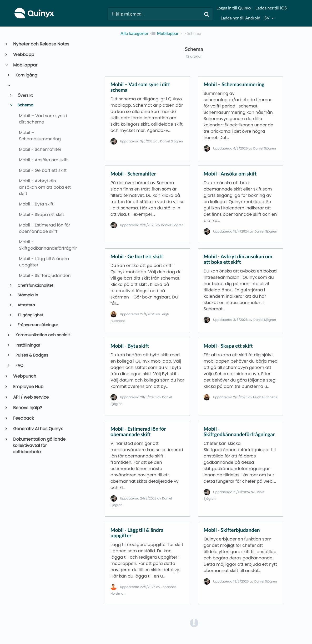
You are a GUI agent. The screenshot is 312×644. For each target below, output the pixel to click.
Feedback (23, 418)
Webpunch (24, 376)
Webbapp (23, 55)
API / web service (31, 397)
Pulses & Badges (32, 355)
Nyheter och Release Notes (41, 44)
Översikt (25, 96)
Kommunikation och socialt (42, 335)
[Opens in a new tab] (194, 623)
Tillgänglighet (30, 315)
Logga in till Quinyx (234, 8)
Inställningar (27, 345)
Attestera (26, 305)
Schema (25, 105)
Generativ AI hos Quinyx (38, 429)
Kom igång (26, 75)
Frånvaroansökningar (37, 325)
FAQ (19, 366)
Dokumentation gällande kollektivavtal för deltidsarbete (39, 445)
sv (267, 18)
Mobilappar (25, 65)
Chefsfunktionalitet (35, 286)
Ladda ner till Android (241, 18)
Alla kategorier (135, 34)
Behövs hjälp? (27, 408)
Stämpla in (27, 295)
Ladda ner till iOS (271, 8)
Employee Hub (28, 387)
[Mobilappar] (165, 34)
